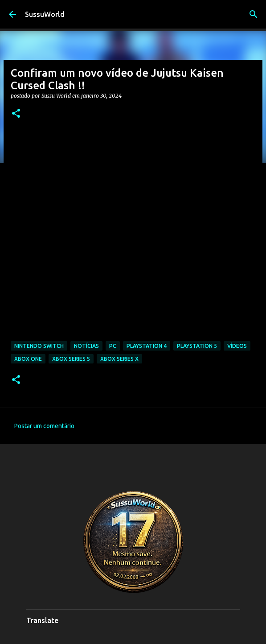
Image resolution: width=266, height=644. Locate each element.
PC (113, 346)
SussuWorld (45, 14)
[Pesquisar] (254, 14)
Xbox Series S (71, 359)
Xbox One (28, 359)
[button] (16, 114)
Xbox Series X (119, 359)
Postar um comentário (44, 426)
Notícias (86, 346)
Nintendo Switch (39, 346)
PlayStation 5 (197, 346)
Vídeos (237, 346)
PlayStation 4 (147, 346)
